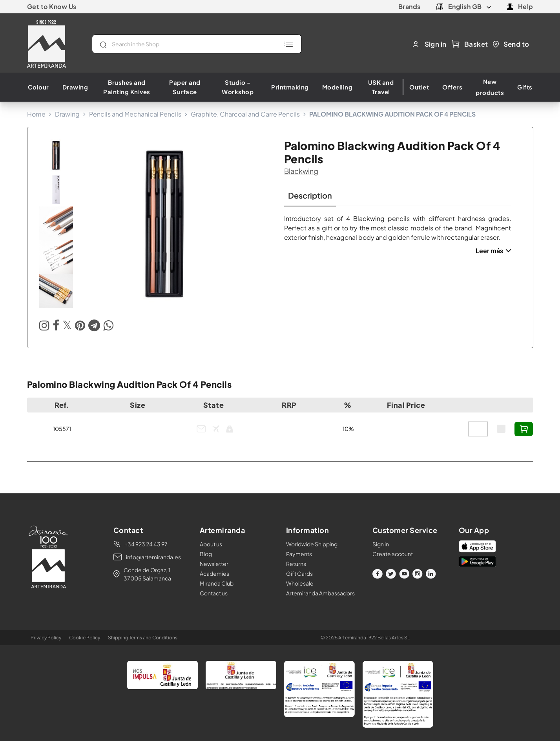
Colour (38, 87)
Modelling (337, 87)
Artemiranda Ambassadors (320, 593)
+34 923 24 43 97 (146, 544)
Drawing (75, 87)
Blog (206, 554)
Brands (410, 6)
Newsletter (214, 564)
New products (490, 87)
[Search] (197, 44)
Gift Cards (299, 573)
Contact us (214, 593)
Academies (214, 573)
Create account (393, 554)
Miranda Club (217, 583)
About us (211, 544)
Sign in (381, 544)
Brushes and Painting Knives (127, 87)
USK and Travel (381, 87)
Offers (452, 87)
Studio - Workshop (238, 87)
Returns (296, 564)
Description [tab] (310, 195)
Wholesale (300, 583)
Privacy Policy (46, 638)
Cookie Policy (85, 638)
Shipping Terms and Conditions (143, 638)
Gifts (525, 87)
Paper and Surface (185, 87)
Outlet (419, 87)
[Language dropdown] (470, 7)
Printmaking (290, 87)
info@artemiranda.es (153, 557)
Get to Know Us (52, 6)
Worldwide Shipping (312, 544)
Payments (299, 554)
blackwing (301, 171)
